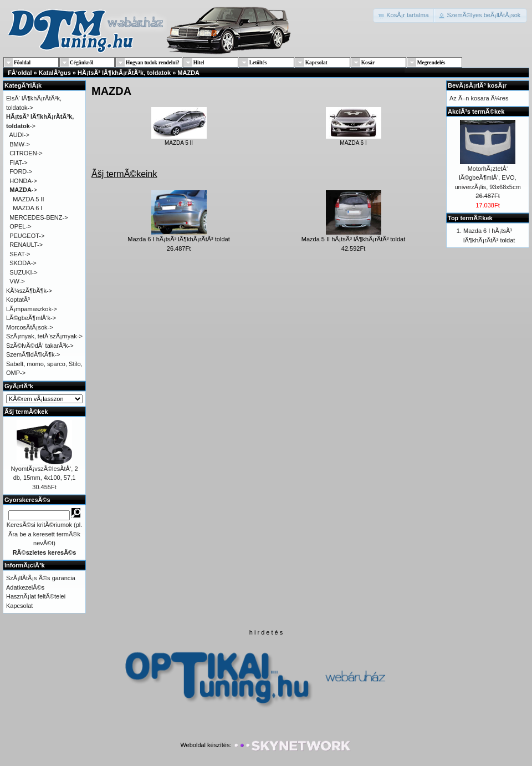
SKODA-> (23, 263)
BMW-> (20, 144)
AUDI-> (19, 135)
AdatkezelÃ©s (25, 587)
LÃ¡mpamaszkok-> (32, 309)
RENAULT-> (26, 245)
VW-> (17, 281)
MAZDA (188, 73)
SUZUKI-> (23, 272)
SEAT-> (20, 254)
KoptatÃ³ (18, 300)
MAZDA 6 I (354, 140)
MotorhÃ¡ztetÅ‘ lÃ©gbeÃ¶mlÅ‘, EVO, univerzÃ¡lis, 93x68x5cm (487, 178)
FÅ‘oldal (20, 73)
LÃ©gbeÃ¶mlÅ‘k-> (31, 318)
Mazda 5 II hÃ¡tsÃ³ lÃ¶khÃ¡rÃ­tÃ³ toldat (353, 239)
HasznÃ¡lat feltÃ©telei (36, 596)
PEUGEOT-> (27, 236)
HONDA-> (23, 181)
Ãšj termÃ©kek (26, 412)
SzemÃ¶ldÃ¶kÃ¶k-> (33, 354)
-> (23, 190)
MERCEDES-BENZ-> (39, 217)
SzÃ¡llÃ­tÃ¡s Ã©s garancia (41, 578)
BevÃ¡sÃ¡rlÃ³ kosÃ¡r (477, 85)
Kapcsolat (19, 606)
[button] (404, 16)
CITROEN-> (26, 153)
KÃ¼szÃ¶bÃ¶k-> (29, 291)
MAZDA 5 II (179, 140)
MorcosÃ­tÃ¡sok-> (30, 327)
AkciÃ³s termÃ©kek (476, 111)
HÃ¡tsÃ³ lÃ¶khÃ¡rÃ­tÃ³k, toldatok (124, 73)
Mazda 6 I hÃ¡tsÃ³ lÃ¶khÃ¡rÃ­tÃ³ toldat (178, 239)
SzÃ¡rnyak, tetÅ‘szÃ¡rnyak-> (44, 336)
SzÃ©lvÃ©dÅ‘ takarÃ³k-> (40, 346)
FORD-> (21, 171)
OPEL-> (20, 226)
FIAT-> (19, 163)
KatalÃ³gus (55, 73)
